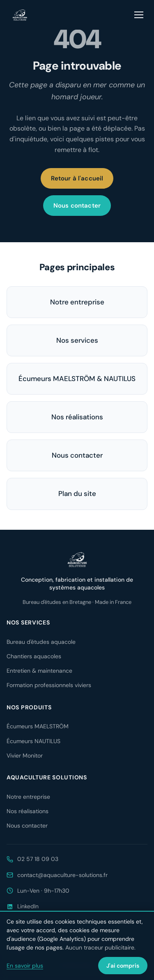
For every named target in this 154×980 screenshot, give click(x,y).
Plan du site (77, 494)
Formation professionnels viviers (49, 685)
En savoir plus (25, 966)
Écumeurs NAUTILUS (33, 741)
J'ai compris (123, 966)
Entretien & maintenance (39, 671)
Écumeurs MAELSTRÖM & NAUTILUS (77, 379)
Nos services (77, 340)
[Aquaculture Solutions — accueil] (20, 15)
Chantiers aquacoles (34, 656)
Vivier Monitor (25, 755)
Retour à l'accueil (77, 178)
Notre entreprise (77, 302)
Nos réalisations (77, 417)
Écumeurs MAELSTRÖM (38, 726)
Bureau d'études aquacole (41, 642)
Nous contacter (77, 206)
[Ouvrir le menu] (139, 15)
